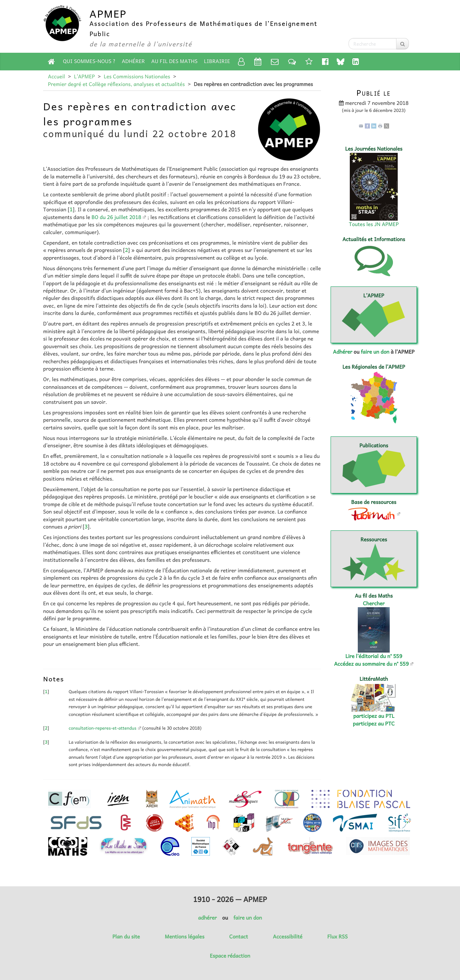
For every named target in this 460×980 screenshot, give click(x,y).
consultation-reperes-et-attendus (103, 728)
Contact (239, 937)
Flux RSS (337, 937)
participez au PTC (374, 724)
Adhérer (133, 61)
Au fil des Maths (175, 61)
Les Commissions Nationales (137, 76)
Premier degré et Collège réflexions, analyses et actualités (116, 84)
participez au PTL (374, 716)
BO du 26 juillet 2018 (116, 217)
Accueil (56, 76)
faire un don (375, 352)
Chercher (374, 603)
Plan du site (126, 937)
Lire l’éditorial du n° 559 (374, 656)
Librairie (217, 61)
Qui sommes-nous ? (89, 61)
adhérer (207, 918)
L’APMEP (84, 76)
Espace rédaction (230, 956)
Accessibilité (287, 937)
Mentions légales (185, 937)
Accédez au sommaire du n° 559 (372, 664)
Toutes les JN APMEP (374, 224)
